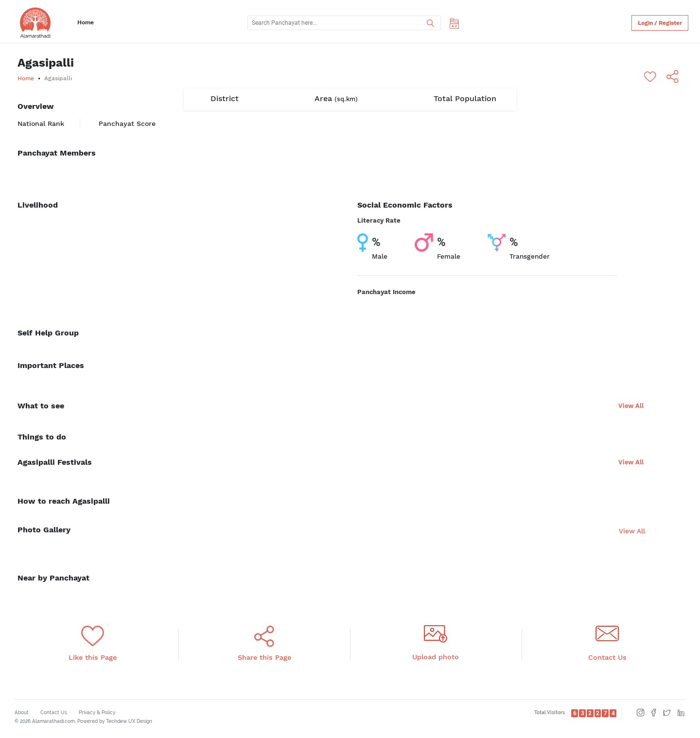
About (22, 712)
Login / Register (660, 23)
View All (631, 406)
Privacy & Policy (97, 712)
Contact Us (54, 712)
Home (86, 22)
